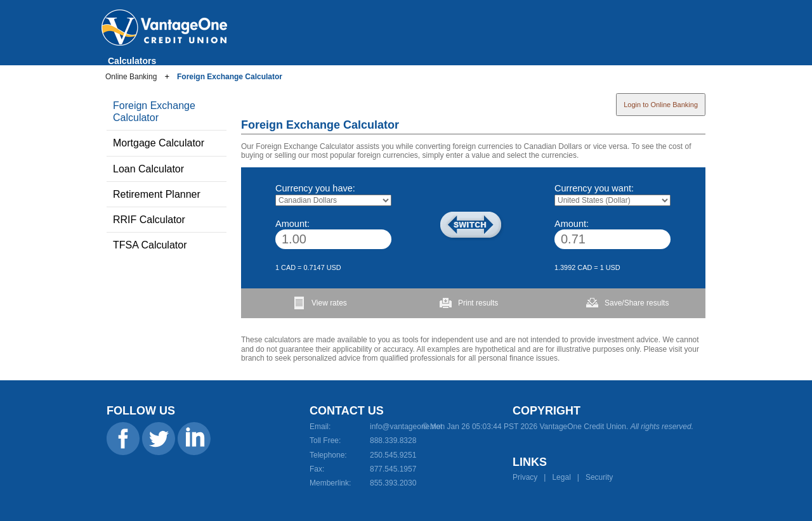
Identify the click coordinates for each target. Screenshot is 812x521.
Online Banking (131, 77)
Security (599, 477)
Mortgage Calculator (159, 143)
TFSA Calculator (150, 245)
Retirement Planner (157, 194)
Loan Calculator (148, 169)
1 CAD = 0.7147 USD (308, 267)
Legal (561, 477)
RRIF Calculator (149, 220)
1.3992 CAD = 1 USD (587, 267)
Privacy (525, 477)
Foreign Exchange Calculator (230, 77)
